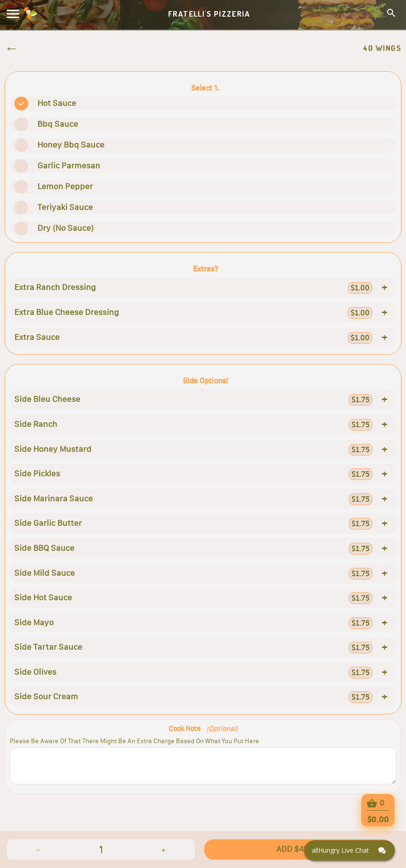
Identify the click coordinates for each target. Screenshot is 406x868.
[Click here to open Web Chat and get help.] (350, 850)
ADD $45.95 (298, 849)
